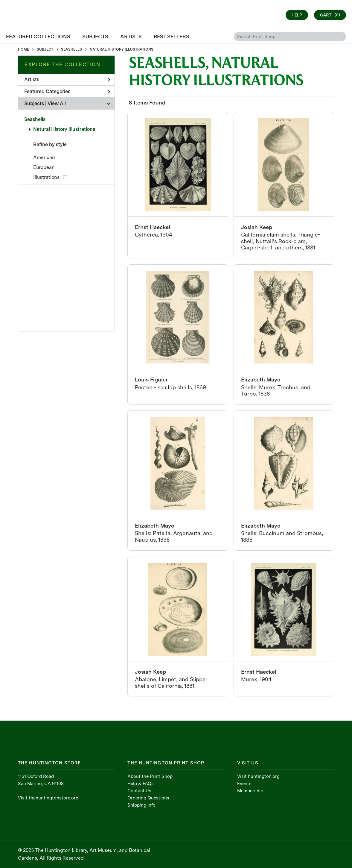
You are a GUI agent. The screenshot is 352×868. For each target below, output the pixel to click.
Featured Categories (67, 91)
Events (244, 784)
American (44, 157)
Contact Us (139, 791)
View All (57, 103)
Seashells (35, 119)
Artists (67, 79)
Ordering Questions (148, 798)
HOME (23, 49)
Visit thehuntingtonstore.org (48, 798)
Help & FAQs (141, 784)
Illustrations (46, 177)
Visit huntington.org (258, 776)
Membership (250, 791)
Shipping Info (141, 805)
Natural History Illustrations (64, 129)
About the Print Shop (150, 776)
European (44, 167)
